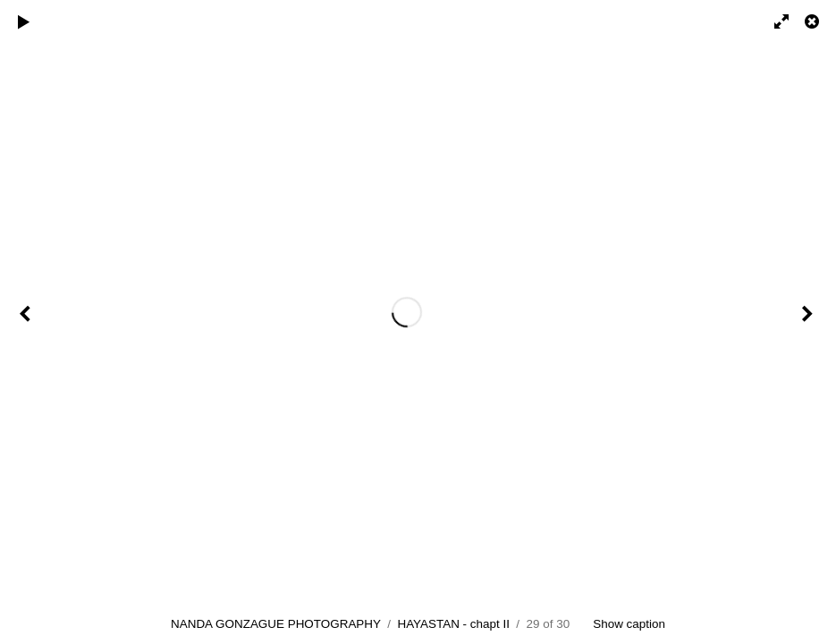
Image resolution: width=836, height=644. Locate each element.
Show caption (629, 624)
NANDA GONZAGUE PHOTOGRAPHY (276, 624)
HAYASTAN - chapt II (453, 624)
